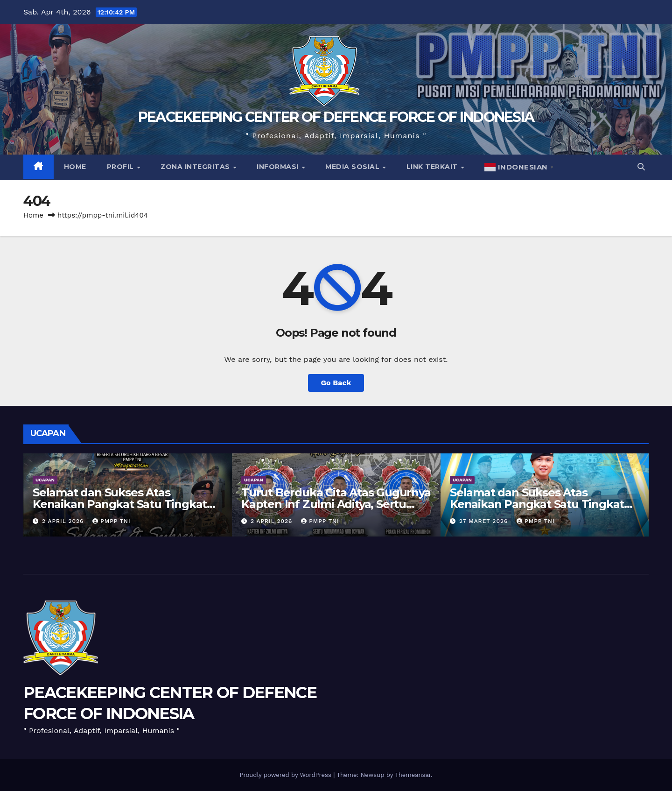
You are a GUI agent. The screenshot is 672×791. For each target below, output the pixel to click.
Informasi (279, 167)
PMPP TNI (111, 521)
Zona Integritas (196, 167)
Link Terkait (433, 167)
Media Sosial (353, 167)
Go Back (336, 383)
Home (75, 167)
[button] (641, 167)
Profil (122, 167)
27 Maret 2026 (485, 521)
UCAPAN (45, 480)
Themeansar (413, 775)
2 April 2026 (64, 521)
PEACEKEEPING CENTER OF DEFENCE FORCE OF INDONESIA (336, 117)
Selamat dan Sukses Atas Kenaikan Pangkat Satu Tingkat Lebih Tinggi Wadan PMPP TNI (537, 504)
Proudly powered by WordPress (286, 775)
